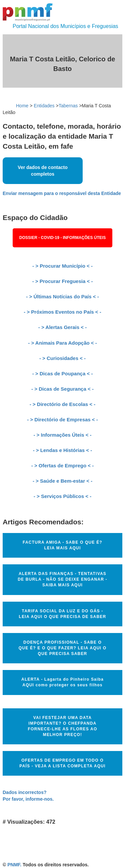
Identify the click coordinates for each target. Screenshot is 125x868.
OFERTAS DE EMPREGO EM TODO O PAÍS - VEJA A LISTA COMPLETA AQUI (62, 763)
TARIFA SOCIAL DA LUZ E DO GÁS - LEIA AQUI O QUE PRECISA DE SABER (63, 614)
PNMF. (14, 865)
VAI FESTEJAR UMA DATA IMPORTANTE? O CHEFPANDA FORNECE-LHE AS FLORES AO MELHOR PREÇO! (63, 726)
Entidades (44, 106)
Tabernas (68, 106)
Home (22, 106)
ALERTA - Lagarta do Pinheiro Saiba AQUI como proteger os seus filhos (62, 682)
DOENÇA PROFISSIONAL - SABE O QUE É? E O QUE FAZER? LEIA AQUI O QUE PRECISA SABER (62, 648)
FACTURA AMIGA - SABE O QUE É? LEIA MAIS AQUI (62, 545)
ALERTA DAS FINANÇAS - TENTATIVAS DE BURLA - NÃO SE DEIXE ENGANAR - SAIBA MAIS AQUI (62, 579)
